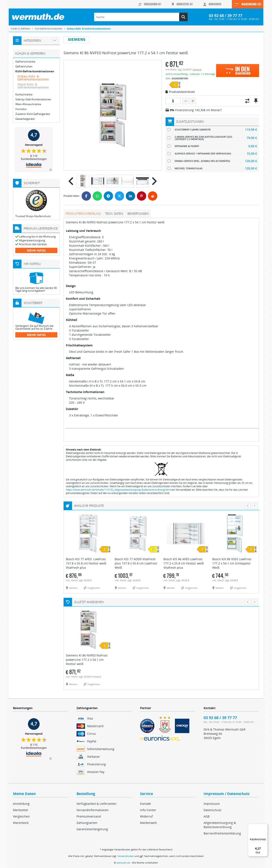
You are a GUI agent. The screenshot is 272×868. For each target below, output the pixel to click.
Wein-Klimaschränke (28, 104)
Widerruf (146, 816)
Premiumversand (89, 816)
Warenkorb (21, 823)
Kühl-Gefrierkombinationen (35, 71)
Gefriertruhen (24, 66)
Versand (197, 69)
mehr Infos (36, 250)
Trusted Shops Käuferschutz (33, 216)
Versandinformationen (93, 810)
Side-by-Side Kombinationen (33, 99)
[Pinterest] (142, 196)
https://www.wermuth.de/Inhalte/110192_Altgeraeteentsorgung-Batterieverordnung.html (118, 490)
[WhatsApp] (97, 196)
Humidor (21, 109)
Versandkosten (126, 856)
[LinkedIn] (130, 196)
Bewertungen (138, 213)
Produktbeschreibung (83, 213)
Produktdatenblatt (180, 92)
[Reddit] (153, 196)
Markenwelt (148, 823)
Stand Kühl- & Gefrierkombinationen (33, 86)
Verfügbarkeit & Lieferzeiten (96, 804)
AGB (207, 816)
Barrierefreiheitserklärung (222, 833)
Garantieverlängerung (92, 829)
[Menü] (265, 826)
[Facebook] (86, 196)
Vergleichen (21, 816)
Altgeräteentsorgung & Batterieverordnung (220, 825)
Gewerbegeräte (25, 119)
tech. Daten (114, 213)
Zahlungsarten (87, 823)
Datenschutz (212, 810)
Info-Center (148, 810)
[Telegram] (108, 196)
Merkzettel (21, 810)
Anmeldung (21, 804)
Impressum (212, 804)
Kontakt (145, 804)
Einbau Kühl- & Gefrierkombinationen (33, 78)
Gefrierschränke (25, 62)
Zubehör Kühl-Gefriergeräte (33, 114)
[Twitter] (119, 196)
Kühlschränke (24, 94)
